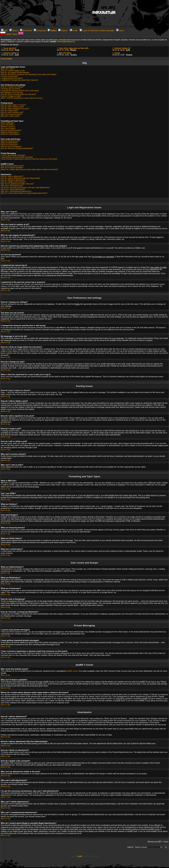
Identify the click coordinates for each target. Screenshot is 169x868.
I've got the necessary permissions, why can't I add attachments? (25, 188)
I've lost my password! (9, 76)
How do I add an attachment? (12, 176)
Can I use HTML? (7, 125)
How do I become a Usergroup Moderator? (17, 148)
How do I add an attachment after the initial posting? (21, 178)
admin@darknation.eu (66, 42)
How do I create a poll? (10, 110)
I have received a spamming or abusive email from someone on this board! (29, 159)
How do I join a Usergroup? (11, 147)
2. (73, 48)
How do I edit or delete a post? (12, 107)
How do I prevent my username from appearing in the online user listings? (29, 74)
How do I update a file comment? (13, 182)
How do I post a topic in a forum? (13, 105)
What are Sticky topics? (10, 132)
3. (121, 48)
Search (14, 30)
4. (10, 53)
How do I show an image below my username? (18, 94)
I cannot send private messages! (13, 155)
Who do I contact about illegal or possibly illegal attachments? (24, 193)
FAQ (4, 30)
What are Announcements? (11, 130)
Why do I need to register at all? (13, 71)
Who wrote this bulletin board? (12, 166)
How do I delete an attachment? (13, 180)
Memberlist (26, 30)
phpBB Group (72, 671)
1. (9, 48)
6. (116, 53)
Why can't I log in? (8, 69)
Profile (74, 30)
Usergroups (40, 30)
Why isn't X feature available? (12, 168)
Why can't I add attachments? (12, 186)
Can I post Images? (8, 129)
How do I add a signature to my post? (15, 109)
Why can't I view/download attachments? (16, 191)
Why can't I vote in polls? (10, 116)
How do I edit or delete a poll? (12, 112)
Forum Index (6, 59)
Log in (120, 30)
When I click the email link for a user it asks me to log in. (22, 98)
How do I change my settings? (12, 87)
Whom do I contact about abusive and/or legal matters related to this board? (29, 170)
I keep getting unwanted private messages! (17, 157)
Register (63, 30)
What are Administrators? (10, 141)
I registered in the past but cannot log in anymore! (20, 80)
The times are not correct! (11, 89)
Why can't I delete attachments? (13, 189)
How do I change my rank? (11, 96)
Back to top (6, 220)
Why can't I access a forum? (11, 114)
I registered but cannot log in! (12, 78)
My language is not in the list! (12, 92)
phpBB (80, 856)
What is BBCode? (8, 123)
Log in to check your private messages (97, 30)
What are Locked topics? (10, 134)
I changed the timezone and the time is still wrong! (20, 91)
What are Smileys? (8, 127)
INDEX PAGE (12, 34)
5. (64, 53)
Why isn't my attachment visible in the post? (17, 184)
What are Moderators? (9, 143)
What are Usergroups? (9, 145)
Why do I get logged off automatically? (15, 73)
